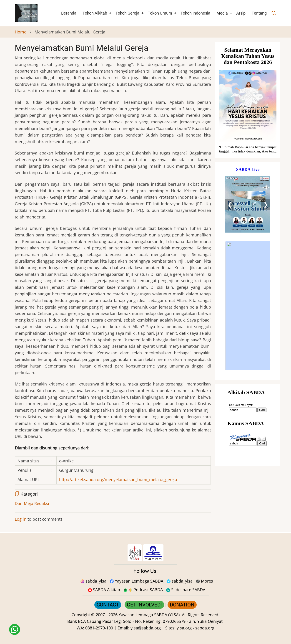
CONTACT (108, 605)
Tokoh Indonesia (195, 13)
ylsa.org (184, 628)
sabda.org (205, 628)
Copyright (81, 615)
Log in (21, 519)
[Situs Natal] (248, 100)
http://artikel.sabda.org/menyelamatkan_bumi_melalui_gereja (118, 479)
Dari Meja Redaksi (32, 503)
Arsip (241, 13)
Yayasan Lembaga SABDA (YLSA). (150, 615)
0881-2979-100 (99, 628)
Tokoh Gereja (127, 13)
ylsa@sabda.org (146, 628)
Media (222, 13)
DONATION (182, 605)
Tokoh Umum (160, 13)
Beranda (69, 13)
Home (21, 32)
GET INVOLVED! (144, 605)
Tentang (259, 13)
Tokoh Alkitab (95, 13)
